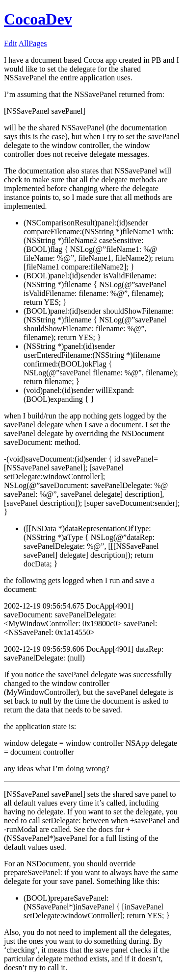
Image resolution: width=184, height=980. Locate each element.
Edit (11, 43)
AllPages (33, 43)
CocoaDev (38, 19)
